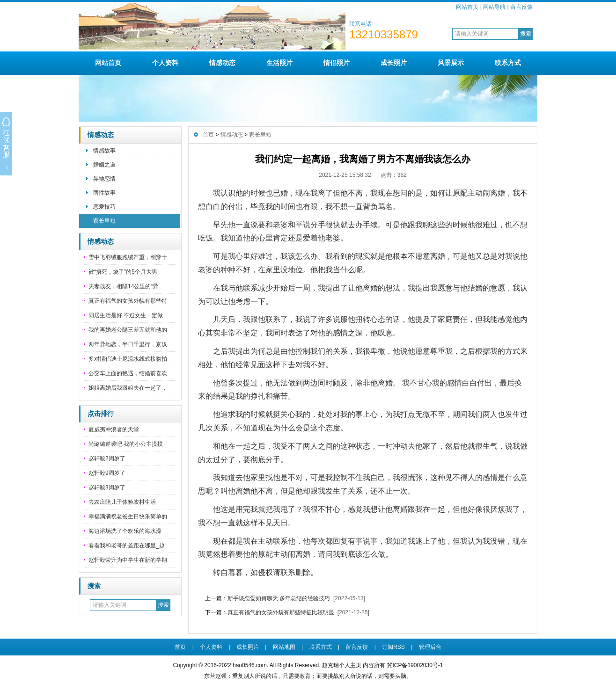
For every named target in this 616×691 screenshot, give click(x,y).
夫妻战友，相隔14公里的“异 (123, 286)
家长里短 (104, 221)
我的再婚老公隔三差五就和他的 (128, 330)
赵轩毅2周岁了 (107, 458)
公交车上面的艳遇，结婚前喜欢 (128, 373)
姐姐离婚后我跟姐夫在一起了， (128, 388)
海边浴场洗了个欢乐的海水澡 (125, 531)
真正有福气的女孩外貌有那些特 (128, 301)
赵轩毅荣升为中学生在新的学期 (128, 560)
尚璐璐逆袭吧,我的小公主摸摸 (126, 444)
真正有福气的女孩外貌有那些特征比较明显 (281, 612)
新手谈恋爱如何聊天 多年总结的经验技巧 (279, 598)
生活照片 (279, 63)
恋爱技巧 (104, 207)
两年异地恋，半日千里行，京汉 (128, 344)
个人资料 (165, 63)
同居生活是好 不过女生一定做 (126, 315)
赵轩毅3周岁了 (107, 487)
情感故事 (104, 151)
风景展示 (451, 63)
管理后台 (430, 647)
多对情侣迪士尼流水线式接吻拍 (128, 359)
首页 (208, 135)
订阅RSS (393, 647)
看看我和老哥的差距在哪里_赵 (127, 546)
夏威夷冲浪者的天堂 (114, 429)
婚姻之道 (104, 165)
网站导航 (494, 7)
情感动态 (222, 63)
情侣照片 (337, 63)
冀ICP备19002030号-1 (415, 665)
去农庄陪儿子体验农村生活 (122, 502)
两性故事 (104, 193)
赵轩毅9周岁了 (107, 473)
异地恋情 (104, 179)
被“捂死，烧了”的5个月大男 (123, 272)
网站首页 (467, 7)
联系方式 (508, 63)
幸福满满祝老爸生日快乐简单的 (128, 516)
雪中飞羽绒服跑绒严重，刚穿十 (128, 257)
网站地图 (284, 647)
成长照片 (394, 63)
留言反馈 (521, 7)
